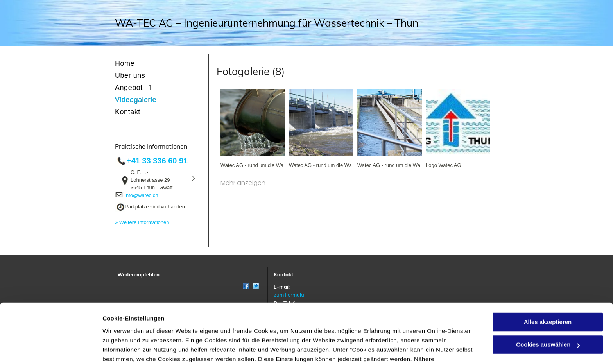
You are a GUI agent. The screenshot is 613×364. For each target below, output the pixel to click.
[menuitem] (160, 64)
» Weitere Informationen (142, 222)
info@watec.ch (141, 195)
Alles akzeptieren (548, 281)
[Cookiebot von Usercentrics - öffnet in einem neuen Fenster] (51, 349)
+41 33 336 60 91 (157, 161)
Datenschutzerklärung (294, 327)
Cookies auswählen (130, 349)
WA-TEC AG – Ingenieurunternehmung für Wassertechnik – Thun (267, 23)
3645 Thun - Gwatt (151, 187)
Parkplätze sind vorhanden (155, 207)
